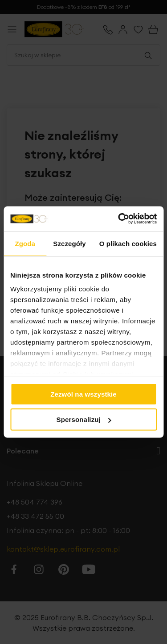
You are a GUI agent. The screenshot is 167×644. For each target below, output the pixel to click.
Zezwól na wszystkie (83, 394)
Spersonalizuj (84, 419)
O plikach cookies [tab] (128, 243)
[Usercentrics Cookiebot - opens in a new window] (119, 219)
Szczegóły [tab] (69, 243)
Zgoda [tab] (25, 243)
